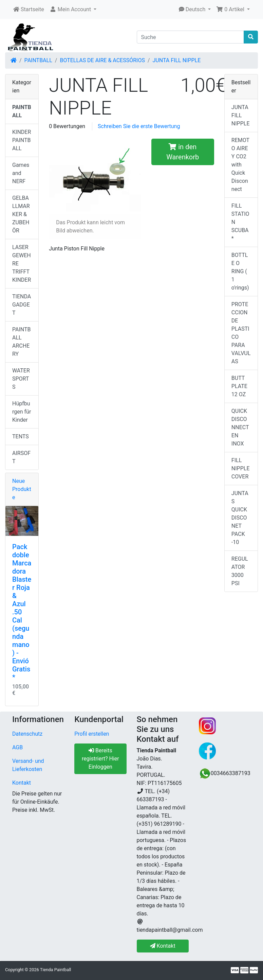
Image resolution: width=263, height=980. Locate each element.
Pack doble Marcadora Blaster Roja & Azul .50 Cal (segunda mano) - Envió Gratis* (22, 612)
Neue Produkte (22, 489)
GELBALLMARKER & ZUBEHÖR (21, 214)
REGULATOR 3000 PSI (240, 571)
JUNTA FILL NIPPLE (177, 60)
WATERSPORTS (21, 379)
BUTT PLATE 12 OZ (239, 386)
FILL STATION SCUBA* (240, 222)
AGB (17, 747)
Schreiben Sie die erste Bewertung (139, 126)
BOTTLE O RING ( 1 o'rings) (240, 271)
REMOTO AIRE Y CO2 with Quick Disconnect (240, 165)
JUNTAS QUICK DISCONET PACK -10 (240, 518)
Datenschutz (27, 734)
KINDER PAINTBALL (22, 140)
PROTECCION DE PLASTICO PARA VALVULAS (241, 333)
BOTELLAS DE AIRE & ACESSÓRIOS (102, 60)
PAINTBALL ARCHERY (22, 342)
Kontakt (22, 783)
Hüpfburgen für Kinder (22, 412)
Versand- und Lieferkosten (28, 765)
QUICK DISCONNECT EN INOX (240, 427)
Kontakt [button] (163, 946)
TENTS (21, 436)
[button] (73, 10)
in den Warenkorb (183, 152)
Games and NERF (21, 173)
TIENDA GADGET (22, 305)
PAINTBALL (38, 60)
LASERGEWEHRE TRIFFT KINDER (22, 264)
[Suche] (191, 37)
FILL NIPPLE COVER (241, 468)
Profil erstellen (92, 734)
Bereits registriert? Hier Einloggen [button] (100, 759)
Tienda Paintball (56, 970)
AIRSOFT (21, 457)
